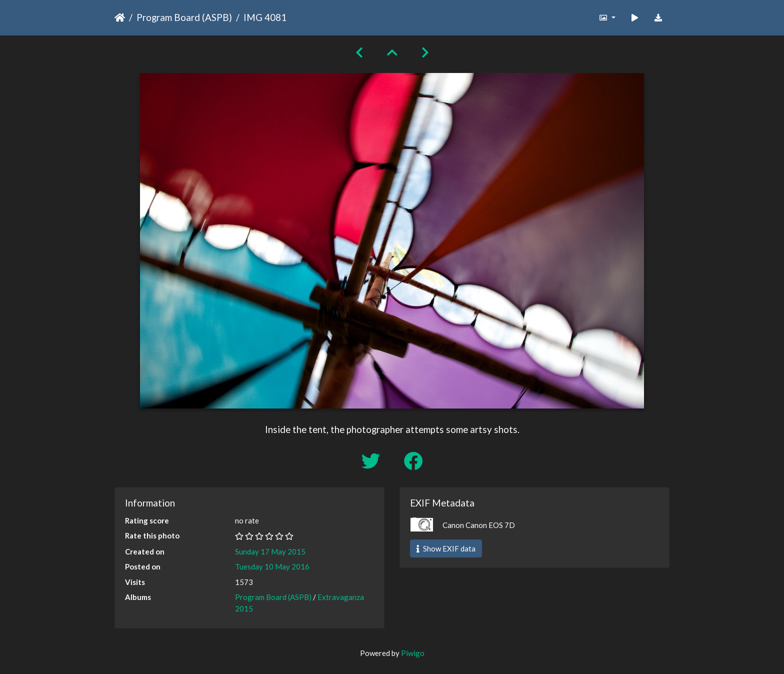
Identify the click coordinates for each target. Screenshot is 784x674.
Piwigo (413, 653)
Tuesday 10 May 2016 (272, 566)
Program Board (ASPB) (184, 17)
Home (120, 17)
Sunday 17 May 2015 (270, 551)
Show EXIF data (446, 548)
